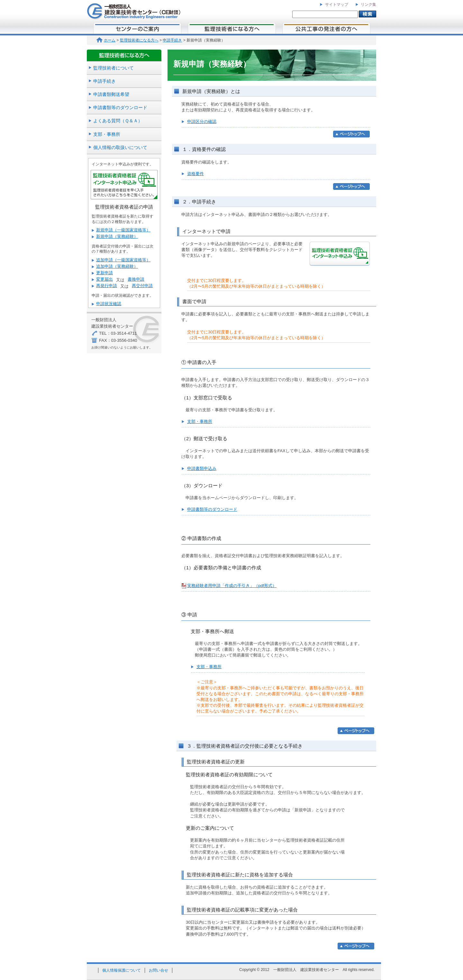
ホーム (106, 40)
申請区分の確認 (202, 121)
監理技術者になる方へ (139, 40)
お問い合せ (159, 970)
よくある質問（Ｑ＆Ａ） (118, 121)
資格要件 (195, 174)
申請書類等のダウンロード (120, 107)
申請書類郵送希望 (111, 94)
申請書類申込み (202, 468)
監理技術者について (113, 68)
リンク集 (368, 5)
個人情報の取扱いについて (120, 147)
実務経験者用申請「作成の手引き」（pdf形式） (232, 586)
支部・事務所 (107, 134)
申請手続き (172, 40)
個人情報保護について (122, 970)
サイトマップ (337, 5)
